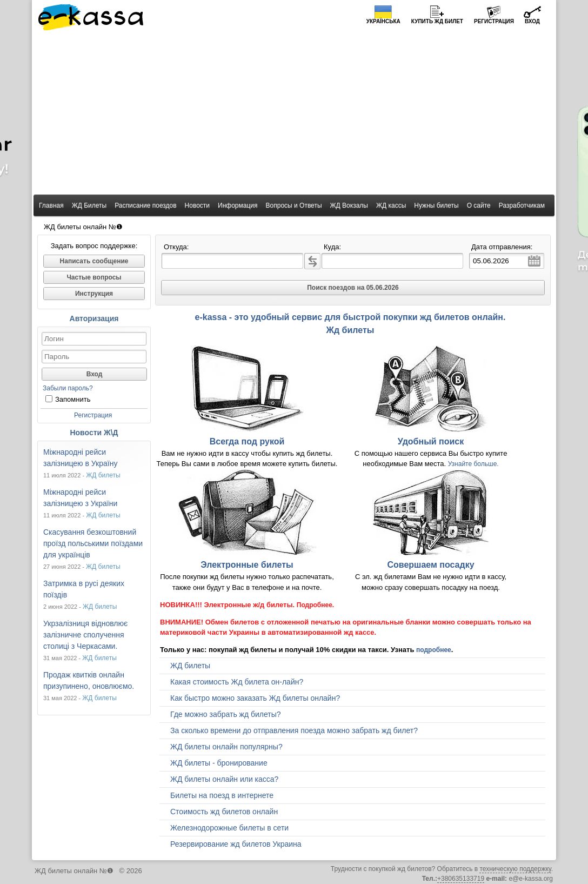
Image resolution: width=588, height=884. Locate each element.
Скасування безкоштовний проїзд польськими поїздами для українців (93, 543)
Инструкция (94, 294)
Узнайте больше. (473, 464)
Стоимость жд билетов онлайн (224, 812)
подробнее (434, 650)
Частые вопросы (94, 277)
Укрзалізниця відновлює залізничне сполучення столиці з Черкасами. (85, 635)
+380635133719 (461, 879)
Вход (532, 21)
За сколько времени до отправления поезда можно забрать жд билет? (294, 730)
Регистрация (494, 21)
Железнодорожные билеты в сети (229, 828)
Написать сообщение (94, 261)
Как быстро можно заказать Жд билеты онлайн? (255, 698)
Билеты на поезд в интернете (222, 795)
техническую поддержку (515, 869)
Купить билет (437, 21)
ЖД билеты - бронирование (219, 763)
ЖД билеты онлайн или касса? (224, 779)
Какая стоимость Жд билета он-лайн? (237, 682)
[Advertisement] (294, 114)
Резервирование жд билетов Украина (236, 844)
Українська (383, 21)
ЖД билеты (103, 475)
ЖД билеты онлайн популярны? (226, 747)
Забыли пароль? (68, 388)
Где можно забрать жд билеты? (226, 714)
